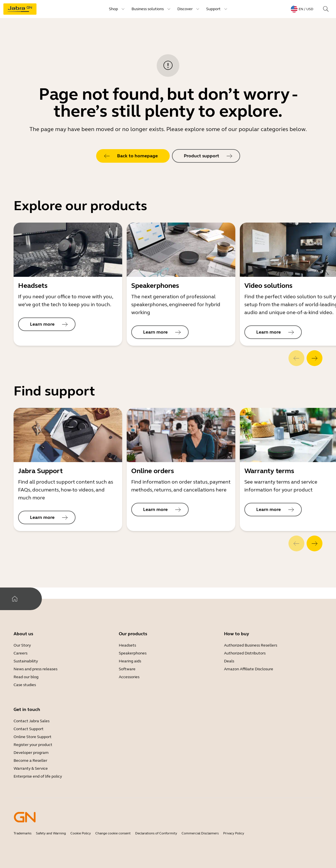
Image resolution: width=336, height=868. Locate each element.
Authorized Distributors (245, 653)
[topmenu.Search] (326, 9)
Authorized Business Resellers (251, 645)
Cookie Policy (81, 833)
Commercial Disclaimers (200, 833)
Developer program (31, 753)
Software (127, 669)
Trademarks (22, 833)
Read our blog (26, 677)
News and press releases (35, 669)
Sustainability (26, 661)
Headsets (127, 645)
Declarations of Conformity (156, 833)
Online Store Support (33, 737)
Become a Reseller (30, 761)
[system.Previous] (296, 358)
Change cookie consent (113, 833)
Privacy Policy (234, 833)
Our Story (22, 645)
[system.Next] (315, 358)
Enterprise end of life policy (38, 776)
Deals (229, 661)
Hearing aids (130, 661)
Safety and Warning (51, 833)
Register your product (33, 745)
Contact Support (29, 729)
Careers (21, 653)
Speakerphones (133, 653)
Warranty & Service (31, 768)
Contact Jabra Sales (32, 721)
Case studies (25, 685)
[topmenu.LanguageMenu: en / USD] (302, 9)
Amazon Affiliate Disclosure (249, 669)
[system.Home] (15, 599)
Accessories (129, 677)
